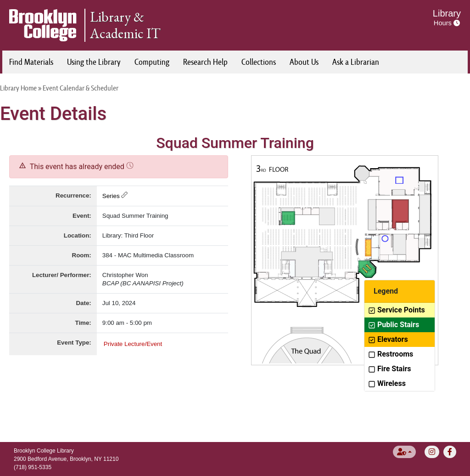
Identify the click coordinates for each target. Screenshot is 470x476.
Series (115, 196)
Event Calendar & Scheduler (81, 88)
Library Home (18, 88)
